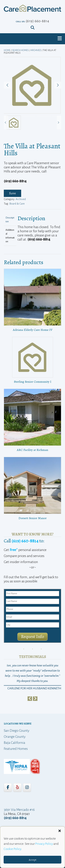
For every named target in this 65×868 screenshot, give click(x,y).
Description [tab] (10, 220)
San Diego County (17, 731)
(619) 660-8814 (38, 21)
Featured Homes (16, 749)
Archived (36, 50)
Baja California (14, 743)
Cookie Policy (12, 849)
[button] (60, 831)
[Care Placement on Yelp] (17, 788)
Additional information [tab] (10, 236)
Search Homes (20, 50)
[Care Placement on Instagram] (27, 788)
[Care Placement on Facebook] (8, 788)
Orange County (15, 737)
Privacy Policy (44, 844)
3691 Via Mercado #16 (19, 810)
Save (12, 193)
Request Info (32, 637)
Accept (33, 860)
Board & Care (17, 204)
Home (7, 50)
